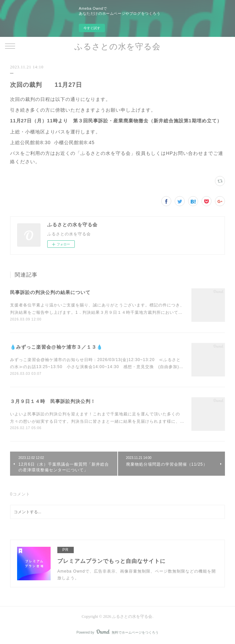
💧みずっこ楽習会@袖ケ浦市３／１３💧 (56, 347)
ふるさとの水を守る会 (117, 47)
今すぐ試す (92, 28)
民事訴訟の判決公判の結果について (50, 292)
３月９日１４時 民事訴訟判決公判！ (53, 401)
